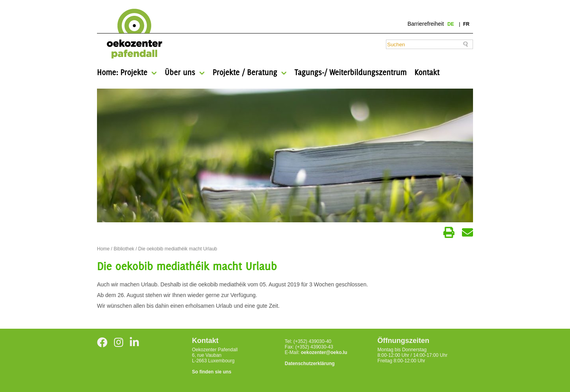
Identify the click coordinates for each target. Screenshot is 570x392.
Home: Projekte (122, 72)
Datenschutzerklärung (310, 364)
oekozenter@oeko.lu (324, 352)
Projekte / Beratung (245, 72)
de (451, 24)
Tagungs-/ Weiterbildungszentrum (351, 72)
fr (466, 24)
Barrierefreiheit (426, 24)
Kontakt (427, 72)
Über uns (180, 72)
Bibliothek (124, 249)
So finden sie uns (212, 372)
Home (103, 249)
